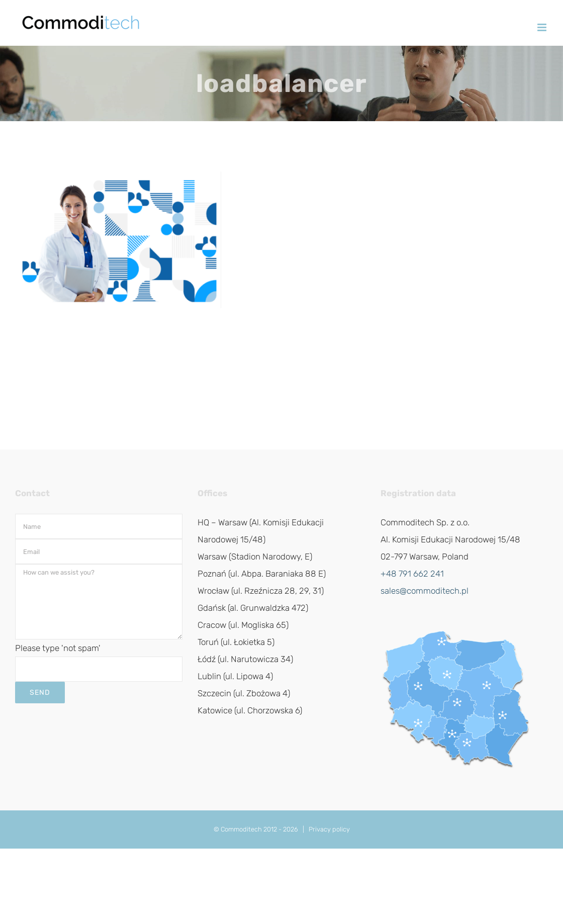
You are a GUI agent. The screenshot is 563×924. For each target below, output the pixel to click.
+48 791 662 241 (412, 574)
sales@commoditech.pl (425, 591)
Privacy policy (329, 829)
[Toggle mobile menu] (543, 27)
